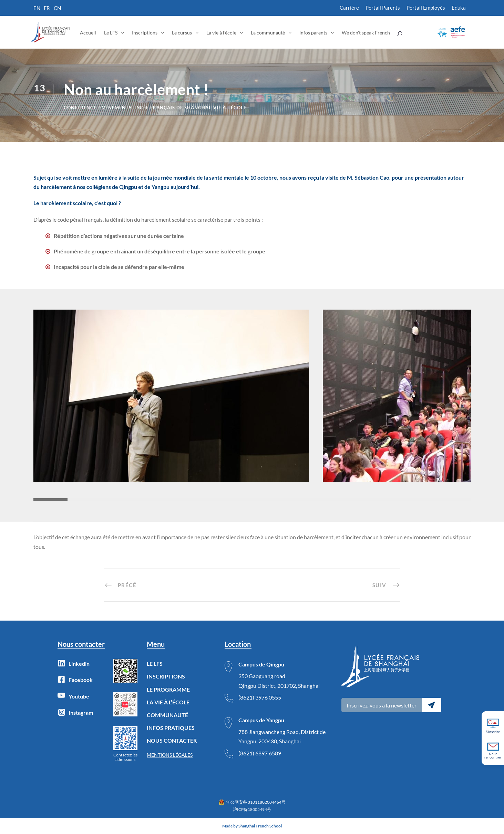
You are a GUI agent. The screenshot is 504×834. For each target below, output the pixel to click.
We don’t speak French (366, 33)
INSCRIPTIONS (166, 676)
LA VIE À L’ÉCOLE (168, 702)
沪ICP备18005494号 (252, 809)
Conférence (80, 108)
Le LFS (111, 33)
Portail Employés (426, 8)
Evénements (115, 108)
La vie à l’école (221, 33)
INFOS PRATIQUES (171, 728)
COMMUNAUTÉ (167, 715)
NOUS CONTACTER (172, 740)
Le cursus (182, 33)
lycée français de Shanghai (172, 108)
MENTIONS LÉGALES (170, 755)
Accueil (88, 33)
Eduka (459, 8)
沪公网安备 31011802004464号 (256, 802)
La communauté (268, 33)
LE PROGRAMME (168, 689)
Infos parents (313, 33)
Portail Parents (383, 8)
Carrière (349, 8)
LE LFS (155, 664)
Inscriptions (145, 33)
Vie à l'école (230, 108)
